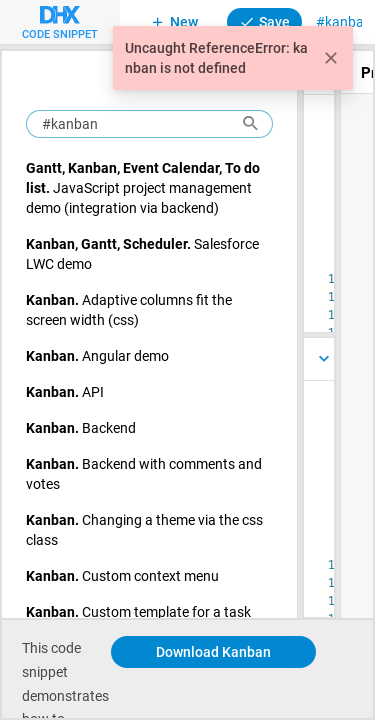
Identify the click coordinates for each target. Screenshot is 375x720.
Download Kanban (213, 651)
